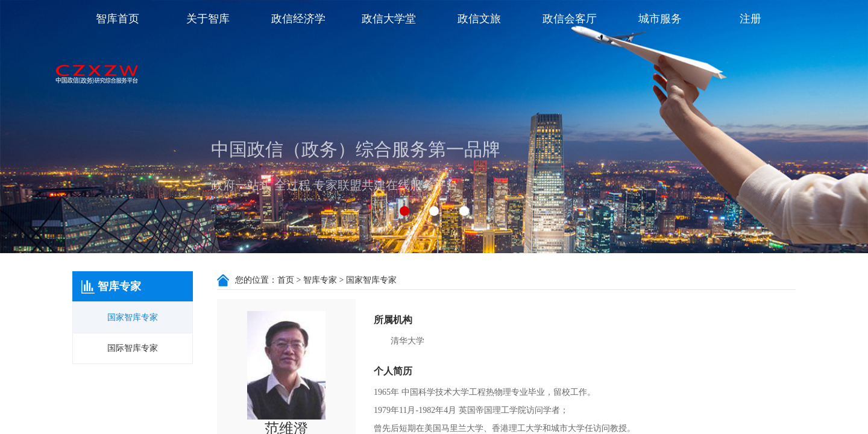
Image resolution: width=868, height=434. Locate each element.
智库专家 (320, 280)
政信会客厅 (570, 19)
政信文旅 (479, 19)
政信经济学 (298, 19)
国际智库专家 (133, 348)
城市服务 (660, 19)
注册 (750, 19)
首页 (286, 280)
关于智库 (208, 19)
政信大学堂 (389, 19)
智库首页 (118, 19)
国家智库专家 (133, 317)
